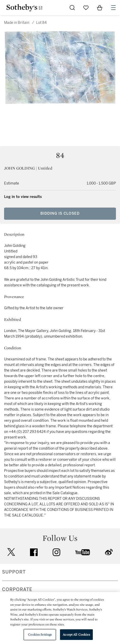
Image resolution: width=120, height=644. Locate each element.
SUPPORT (14, 572)
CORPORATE (17, 590)
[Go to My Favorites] (86, 8)
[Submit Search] (72, 8)
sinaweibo (109, 552)
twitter (11, 552)
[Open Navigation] (113, 8)
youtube (83, 552)
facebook (34, 552)
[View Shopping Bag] (100, 8)
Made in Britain (17, 23)
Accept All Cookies (76, 634)
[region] (60, 618)
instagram (56, 552)
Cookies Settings (40, 634)
